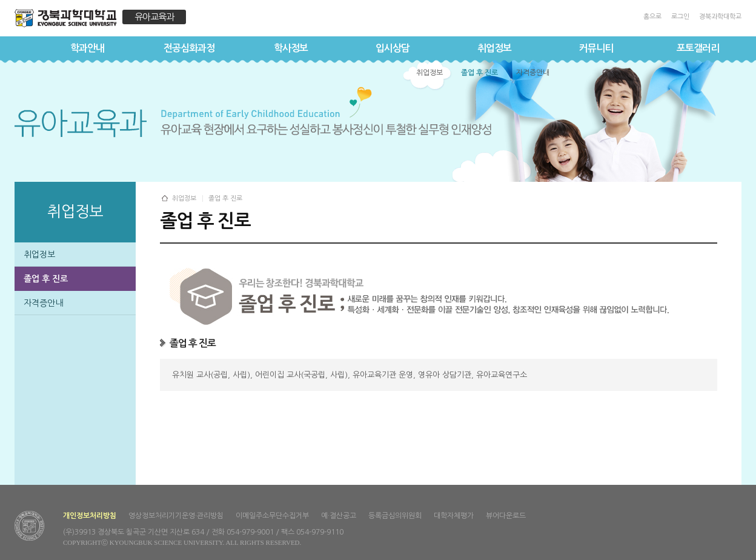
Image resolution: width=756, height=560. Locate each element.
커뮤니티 (596, 48)
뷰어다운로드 (506, 516)
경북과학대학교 (720, 17)
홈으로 (652, 17)
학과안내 (87, 48)
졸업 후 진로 (46, 279)
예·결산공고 (339, 516)
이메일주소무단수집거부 (272, 516)
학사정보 (291, 48)
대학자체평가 (454, 516)
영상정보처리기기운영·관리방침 (176, 516)
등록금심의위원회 (395, 516)
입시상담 (393, 48)
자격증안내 (43, 303)
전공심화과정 (189, 48)
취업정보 (494, 48)
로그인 (680, 17)
